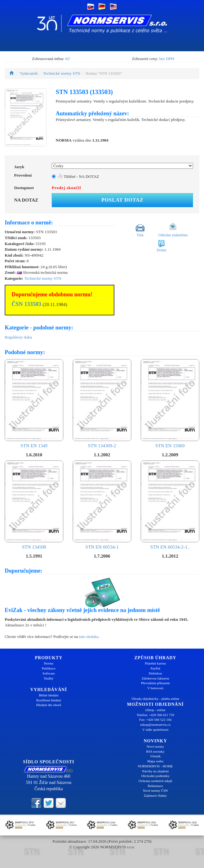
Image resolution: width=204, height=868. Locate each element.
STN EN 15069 (170, 404)
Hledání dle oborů (49, 705)
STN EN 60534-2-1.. (170, 505)
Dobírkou (155, 673)
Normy (49, 663)
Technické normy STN (62, 73)
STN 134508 (34, 505)
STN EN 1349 (34, 404)
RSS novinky (155, 751)
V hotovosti (155, 688)
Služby (49, 678)
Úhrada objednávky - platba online (155, 699)
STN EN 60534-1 (102, 505)
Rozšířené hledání (49, 700)
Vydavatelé (29, 73)
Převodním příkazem (155, 683)
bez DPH (167, 59)
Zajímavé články (155, 795)
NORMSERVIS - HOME (155, 766)
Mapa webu (155, 761)
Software (49, 673)
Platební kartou (155, 663)
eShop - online (155, 710)
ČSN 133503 (26, 304)
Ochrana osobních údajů (155, 781)
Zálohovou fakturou (155, 678)
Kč (68, 59)
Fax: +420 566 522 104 (155, 720)
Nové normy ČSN (155, 790)
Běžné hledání (49, 695)
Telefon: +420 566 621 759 (155, 715)
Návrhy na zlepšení (155, 771)
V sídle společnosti (155, 730)
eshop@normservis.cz (155, 725)
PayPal (155, 668)
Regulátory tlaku (18, 337)
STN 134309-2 (102, 404)
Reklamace (155, 786)
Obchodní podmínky (155, 776)
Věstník (155, 756)
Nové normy (155, 746)
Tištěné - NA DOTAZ (78, 176)
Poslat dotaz (122, 200)
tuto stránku (89, 637)
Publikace (49, 668)
